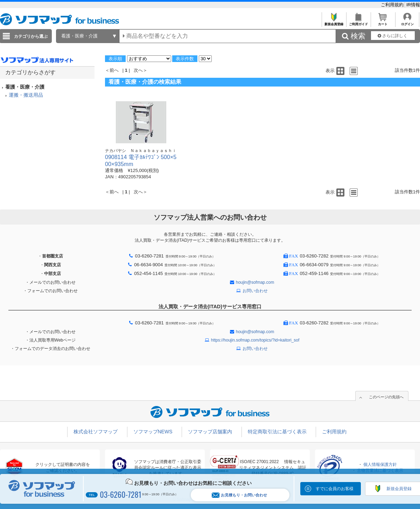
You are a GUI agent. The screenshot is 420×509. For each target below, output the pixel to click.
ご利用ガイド (358, 22)
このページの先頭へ (386, 397)
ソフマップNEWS (153, 432)
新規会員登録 (334, 22)
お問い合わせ (255, 291)
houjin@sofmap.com (255, 282)
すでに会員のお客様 (335, 489)
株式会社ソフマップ (96, 432)
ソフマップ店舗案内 (210, 432)
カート (383, 22)
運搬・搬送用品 (26, 95)
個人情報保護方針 (380, 465)
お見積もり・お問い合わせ (239, 495)
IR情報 (413, 5)
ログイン (407, 22)
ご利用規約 (393, 5)
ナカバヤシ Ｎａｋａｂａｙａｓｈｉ (141, 151)
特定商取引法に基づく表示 (277, 432)
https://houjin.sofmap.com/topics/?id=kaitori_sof (255, 340)
